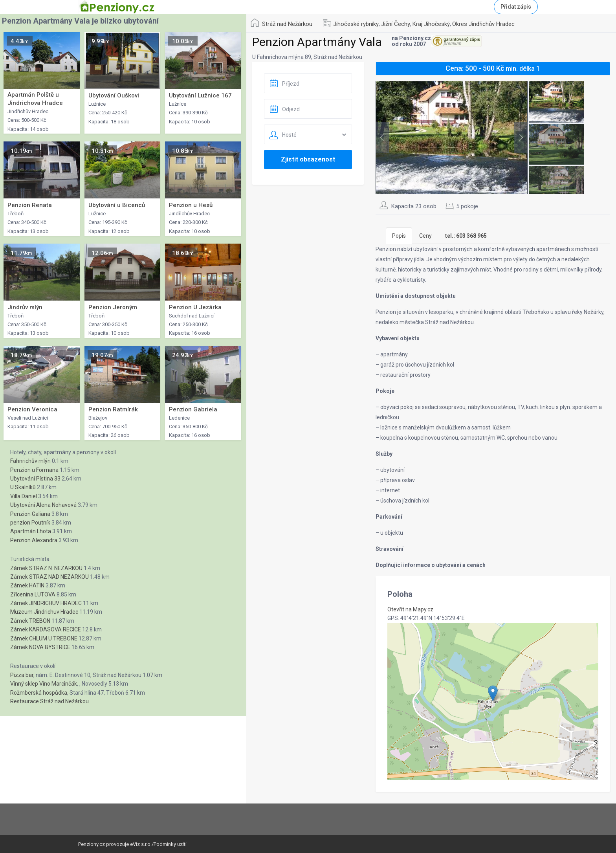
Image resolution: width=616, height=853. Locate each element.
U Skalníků (23, 487)
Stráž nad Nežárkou (287, 24)
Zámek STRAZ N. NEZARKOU (46, 568)
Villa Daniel (24, 496)
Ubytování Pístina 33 (35, 479)
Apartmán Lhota (31, 531)
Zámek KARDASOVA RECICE (46, 629)
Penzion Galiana (30, 514)
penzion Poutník (30, 523)
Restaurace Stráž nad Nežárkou (49, 701)
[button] (493, 693)
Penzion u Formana (34, 470)
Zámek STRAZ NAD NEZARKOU (49, 577)
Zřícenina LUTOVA (33, 594)
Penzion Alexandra (34, 540)
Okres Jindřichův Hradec (483, 24)
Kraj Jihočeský (431, 24)
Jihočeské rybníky (356, 24)
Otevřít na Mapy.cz (410, 609)
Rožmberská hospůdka (39, 693)
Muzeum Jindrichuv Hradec (44, 612)
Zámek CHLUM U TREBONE (44, 638)
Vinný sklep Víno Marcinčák (44, 684)
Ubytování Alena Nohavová (43, 505)
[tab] (466, 236)
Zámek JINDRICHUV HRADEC (46, 603)
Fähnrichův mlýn (30, 461)
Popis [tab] (399, 236)
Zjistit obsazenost (308, 159)
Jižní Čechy (396, 24)
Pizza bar (22, 675)
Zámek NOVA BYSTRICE (40, 647)
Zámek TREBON (30, 621)
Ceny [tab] (425, 236)
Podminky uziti (170, 844)
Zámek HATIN (27, 585)
